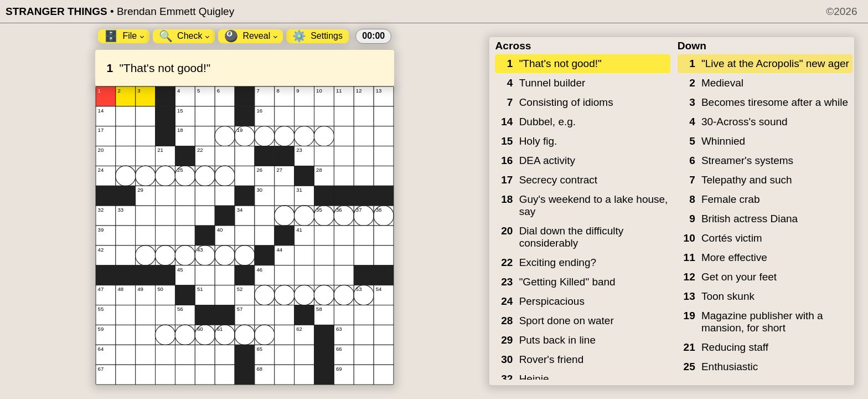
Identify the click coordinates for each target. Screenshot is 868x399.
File (124, 36)
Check (184, 36)
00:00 (373, 36)
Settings (317, 36)
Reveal (250, 36)
